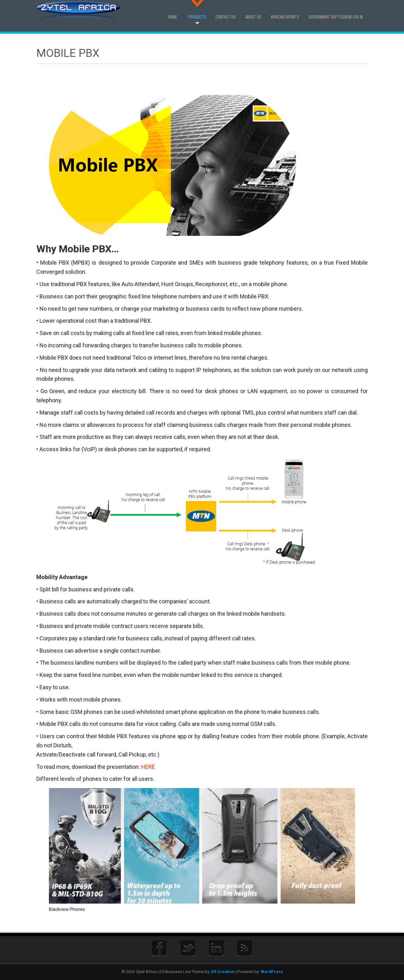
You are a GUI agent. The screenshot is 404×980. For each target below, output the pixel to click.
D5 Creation (223, 972)
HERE (148, 767)
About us (253, 17)
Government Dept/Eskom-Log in (336, 17)
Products (197, 17)
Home (173, 17)
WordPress (272, 972)
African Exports (285, 17)
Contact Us (226, 17)
